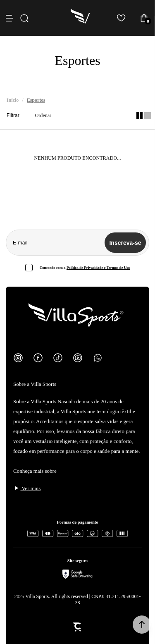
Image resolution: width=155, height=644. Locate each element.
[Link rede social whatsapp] (98, 358)
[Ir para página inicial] (13, 100)
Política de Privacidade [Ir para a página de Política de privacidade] (85, 268)
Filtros (15, 115)
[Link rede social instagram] (18, 358)
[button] (142, 625)
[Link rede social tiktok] (58, 358)
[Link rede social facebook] (38, 358)
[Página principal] (81, 18)
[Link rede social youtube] (78, 358)
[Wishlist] (121, 18)
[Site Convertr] (77, 627)
